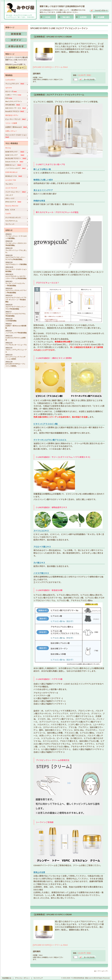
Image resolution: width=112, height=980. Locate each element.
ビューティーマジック (15, 119)
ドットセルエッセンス (13, 217)
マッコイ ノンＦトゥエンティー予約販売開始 (15, 284)
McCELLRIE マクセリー (16, 158)
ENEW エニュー (13, 165)
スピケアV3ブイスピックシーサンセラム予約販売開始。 (15, 258)
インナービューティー (15, 192)
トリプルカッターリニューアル (16, 345)
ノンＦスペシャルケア (15, 168)
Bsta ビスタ (10, 210)
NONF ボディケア (15, 152)
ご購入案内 (66, 17)
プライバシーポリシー (22, 978)
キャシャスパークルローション (17, 136)
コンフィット (10, 224)
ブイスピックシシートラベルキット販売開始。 (16, 237)
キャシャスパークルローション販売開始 (16, 270)
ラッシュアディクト (15, 84)
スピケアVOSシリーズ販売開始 (16, 264)
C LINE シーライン (13, 95)
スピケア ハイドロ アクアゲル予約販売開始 (15, 315)
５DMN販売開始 (11, 321)
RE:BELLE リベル (14, 176)
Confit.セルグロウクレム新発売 (15, 339)
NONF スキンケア (15, 155)
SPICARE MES (13, 105)
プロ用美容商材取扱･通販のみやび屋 (83, 978)
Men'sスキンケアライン (14, 101)
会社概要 (101, 17)
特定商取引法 (7, 978)
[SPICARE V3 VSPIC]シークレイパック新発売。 (15, 365)
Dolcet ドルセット (14, 162)
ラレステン (9, 184)
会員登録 (83, 17)
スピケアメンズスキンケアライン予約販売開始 (16, 291)
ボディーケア (10, 198)
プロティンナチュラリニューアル (16, 351)
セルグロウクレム (11, 221)
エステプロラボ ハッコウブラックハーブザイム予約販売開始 (16, 277)
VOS (9, 98)
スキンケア (9, 195)
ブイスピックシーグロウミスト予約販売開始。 (16, 244)
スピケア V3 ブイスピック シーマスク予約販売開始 (16, 308)
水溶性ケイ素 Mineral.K (16, 127)
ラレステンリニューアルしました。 (16, 251)
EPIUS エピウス (13, 202)
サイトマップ (38, 978)
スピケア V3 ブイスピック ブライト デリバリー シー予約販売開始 (16, 300)
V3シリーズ (11, 91)
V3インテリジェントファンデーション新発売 (15, 358)
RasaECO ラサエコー (15, 111)
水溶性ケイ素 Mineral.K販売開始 (16, 327)
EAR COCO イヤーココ (16, 108)
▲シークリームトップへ (101, 971)
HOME (48, 17)
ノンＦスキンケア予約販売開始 (16, 333)
